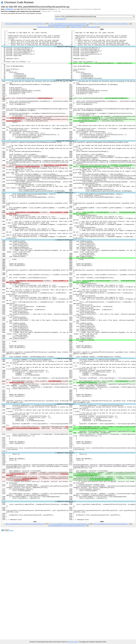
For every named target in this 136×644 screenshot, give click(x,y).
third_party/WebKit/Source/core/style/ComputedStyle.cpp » (67, 25)
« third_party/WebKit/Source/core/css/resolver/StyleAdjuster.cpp (25, 24)
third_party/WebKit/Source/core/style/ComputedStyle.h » (111, 24)
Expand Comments (60, 27)
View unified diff (60, 19)
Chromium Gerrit (73, 642)
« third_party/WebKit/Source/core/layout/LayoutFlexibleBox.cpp (69, 24)
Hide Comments (92, 27)
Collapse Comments (77, 27)
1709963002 (9, 9)
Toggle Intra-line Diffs (44, 27)
